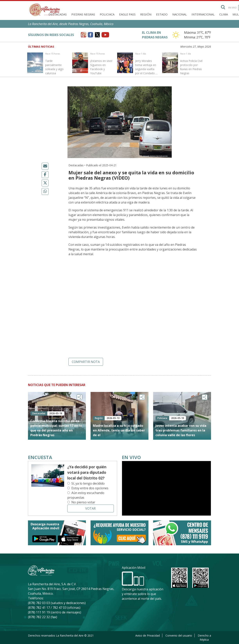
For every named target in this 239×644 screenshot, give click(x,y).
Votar (90, 508)
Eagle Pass (127, 14)
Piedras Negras (83, 14)
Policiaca (107, 14)
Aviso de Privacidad (148, 635)
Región (146, 14)
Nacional (180, 14)
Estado (162, 14)
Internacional (203, 14)
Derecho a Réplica (204, 638)
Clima (224, 14)
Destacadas (58, 14)
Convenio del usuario (179, 635)
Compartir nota (86, 362)
